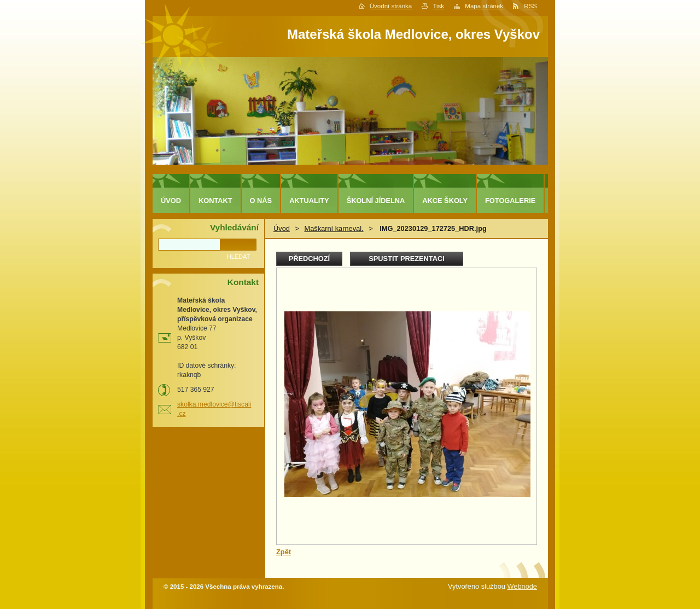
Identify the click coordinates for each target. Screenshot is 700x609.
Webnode (522, 586)
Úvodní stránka (391, 6)
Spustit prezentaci (406, 259)
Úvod (282, 228)
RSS (530, 6)
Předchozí (309, 259)
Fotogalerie (510, 201)
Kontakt (215, 201)
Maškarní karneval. (334, 228)
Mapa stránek (484, 6)
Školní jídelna (376, 201)
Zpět (284, 552)
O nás (261, 201)
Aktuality (309, 201)
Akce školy (445, 201)
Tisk (438, 6)
